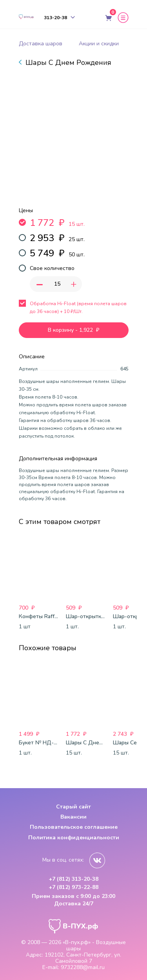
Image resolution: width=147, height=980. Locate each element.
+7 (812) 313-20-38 (73, 879)
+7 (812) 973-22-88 (73, 887)
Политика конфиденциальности (74, 838)
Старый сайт (73, 807)
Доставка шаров (41, 44)
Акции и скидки (99, 44)
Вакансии (73, 817)
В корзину (73, 330)
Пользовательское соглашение (74, 827)
